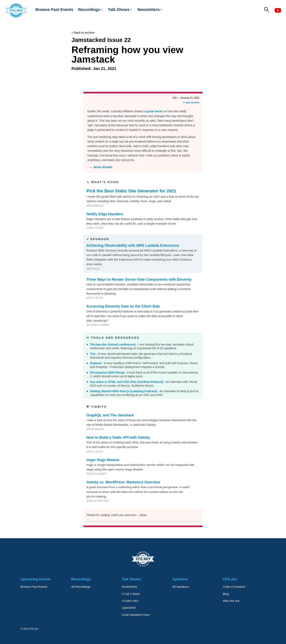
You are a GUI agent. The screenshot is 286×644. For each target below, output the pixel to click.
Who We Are (231, 601)
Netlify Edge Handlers (105, 214)
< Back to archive (83, 32)
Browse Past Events (54, 10)
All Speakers (181, 587)
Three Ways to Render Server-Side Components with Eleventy (139, 279)
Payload (96, 363)
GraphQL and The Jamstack (110, 415)
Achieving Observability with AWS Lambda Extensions (133, 245)
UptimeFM (129, 608)
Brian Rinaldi (103, 167)
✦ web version (191, 103)
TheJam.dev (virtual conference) (113, 344)
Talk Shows (120, 10)
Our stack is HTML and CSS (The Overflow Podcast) (127, 382)
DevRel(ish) (129, 587)
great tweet (154, 111)
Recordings (91, 10)
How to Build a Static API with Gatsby (118, 437)
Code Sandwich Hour (136, 615)
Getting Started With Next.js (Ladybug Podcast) (123, 391)
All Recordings (81, 587)
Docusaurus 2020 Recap (107, 372)
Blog (226, 594)
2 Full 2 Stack (131, 594)
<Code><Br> (130, 601)
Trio (93, 354)
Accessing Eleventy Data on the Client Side (123, 306)
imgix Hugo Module (103, 460)
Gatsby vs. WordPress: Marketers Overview (123, 482)
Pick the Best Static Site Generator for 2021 (131, 191)
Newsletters (150, 10)
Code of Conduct (234, 587)
